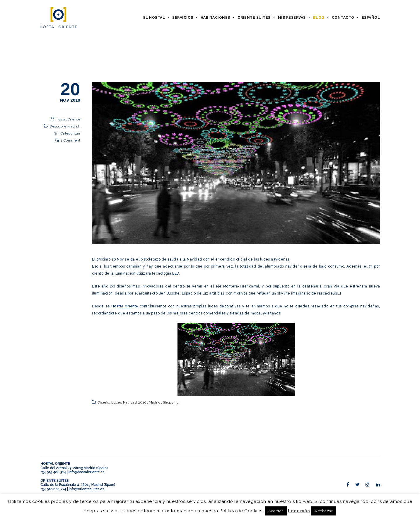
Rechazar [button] (324, 511)
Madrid (155, 402)
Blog (319, 18)
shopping (171, 402)
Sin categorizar (67, 133)
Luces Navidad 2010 (129, 402)
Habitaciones (215, 18)
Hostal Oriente (68, 119)
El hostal (154, 18)
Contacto (343, 18)
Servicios (183, 18)
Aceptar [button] (276, 511)
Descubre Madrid (64, 126)
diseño (103, 402)
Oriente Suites (254, 18)
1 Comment (71, 140)
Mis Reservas (292, 18)
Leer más (299, 511)
